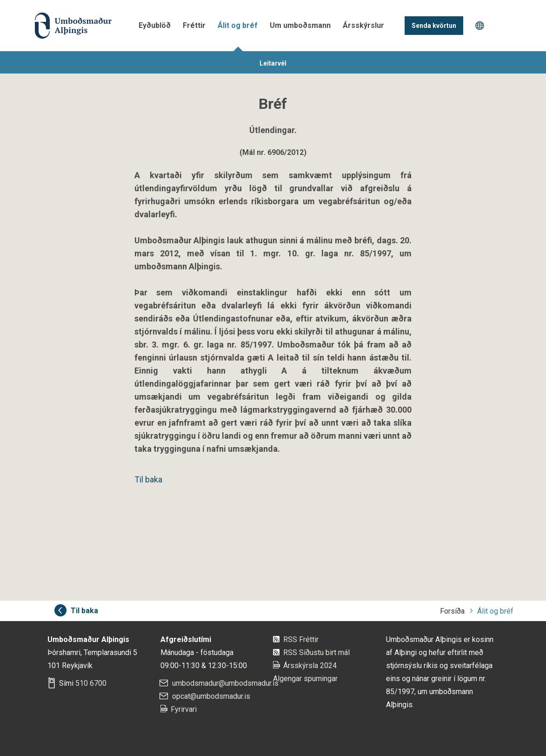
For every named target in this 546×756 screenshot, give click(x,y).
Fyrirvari (184, 709)
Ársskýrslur (363, 25)
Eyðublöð (155, 25)
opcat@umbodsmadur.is (211, 696)
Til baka (148, 479)
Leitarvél (273, 63)
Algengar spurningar (305, 679)
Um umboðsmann (300, 25)
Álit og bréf (238, 25)
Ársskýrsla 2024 (310, 666)
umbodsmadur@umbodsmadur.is (225, 683)
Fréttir (194, 25)
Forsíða (452, 611)
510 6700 (91, 683)
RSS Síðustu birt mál (316, 652)
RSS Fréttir (301, 639)
